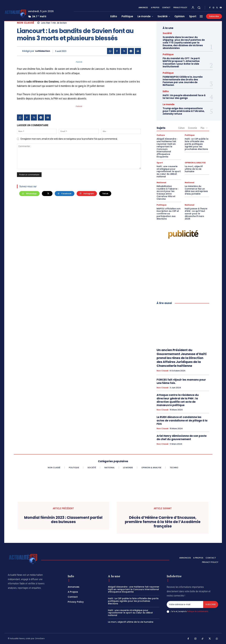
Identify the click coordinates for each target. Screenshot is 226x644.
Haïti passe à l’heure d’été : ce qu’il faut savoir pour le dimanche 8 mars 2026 (196, 214)
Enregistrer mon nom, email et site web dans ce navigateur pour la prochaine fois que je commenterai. (69, 139)
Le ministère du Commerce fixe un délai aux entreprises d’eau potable (196, 190)
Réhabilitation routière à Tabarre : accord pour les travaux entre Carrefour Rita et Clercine (167, 193)
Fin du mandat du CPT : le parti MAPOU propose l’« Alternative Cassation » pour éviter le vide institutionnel (181, 62)
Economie (193, 128)
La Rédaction (43, 51)
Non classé (26, 23)
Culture (181, 128)
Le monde (169, 104)
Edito (166, 91)
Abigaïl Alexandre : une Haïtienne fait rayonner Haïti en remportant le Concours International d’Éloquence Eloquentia (167, 148)
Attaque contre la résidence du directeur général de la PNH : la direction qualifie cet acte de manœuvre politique (178, 400)
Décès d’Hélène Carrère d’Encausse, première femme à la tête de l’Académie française (163, 522)
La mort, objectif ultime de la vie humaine (194, 169)
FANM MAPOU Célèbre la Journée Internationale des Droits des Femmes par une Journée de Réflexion (183, 81)
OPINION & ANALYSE (195, 163)
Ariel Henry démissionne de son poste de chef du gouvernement (182, 438)
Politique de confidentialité (198, 611)
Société (167, 33)
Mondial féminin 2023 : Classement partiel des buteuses (63, 520)
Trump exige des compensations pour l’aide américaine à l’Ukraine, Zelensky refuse (184, 111)
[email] (185, 604)
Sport (160, 163)
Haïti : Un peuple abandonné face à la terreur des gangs (184, 97)
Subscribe (211, 604)
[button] (199, 8)
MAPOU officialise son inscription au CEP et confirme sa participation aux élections (169, 214)
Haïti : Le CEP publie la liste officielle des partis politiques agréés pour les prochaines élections (197, 144)
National (161, 182)
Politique (168, 54)
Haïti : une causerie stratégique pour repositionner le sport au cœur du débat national (169, 171)
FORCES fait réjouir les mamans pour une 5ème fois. (181, 381)
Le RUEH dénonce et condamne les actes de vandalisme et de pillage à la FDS (182, 420)
